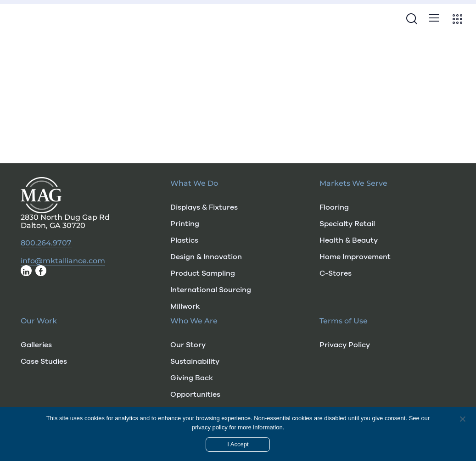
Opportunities (195, 394)
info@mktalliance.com (63, 261)
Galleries (36, 345)
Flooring (334, 207)
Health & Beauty (349, 240)
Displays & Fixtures (204, 207)
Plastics (184, 240)
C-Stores (336, 273)
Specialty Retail (347, 224)
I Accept (238, 444)
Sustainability (195, 361)
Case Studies (44, 361)
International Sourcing (211, 290)
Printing (185, 224)
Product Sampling (203, 273)
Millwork (185, 306)
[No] (462, 419)
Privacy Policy (345, 345)
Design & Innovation (206, 257)
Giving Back (192, 378)
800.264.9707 (46, 243)
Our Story (188, 345)
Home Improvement (355, 257)
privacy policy (210, 427)
